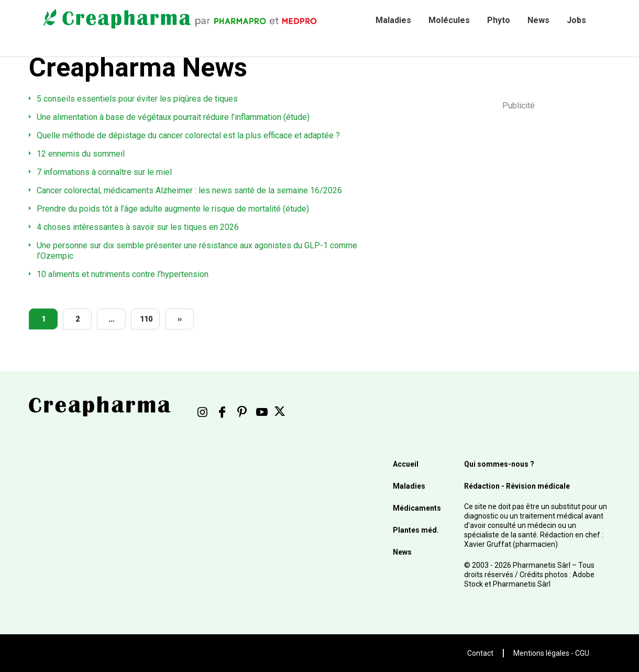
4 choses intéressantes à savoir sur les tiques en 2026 (138, 227)
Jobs (576, 20)
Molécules (449, 20)
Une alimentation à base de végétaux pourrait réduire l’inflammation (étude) (173, 117)
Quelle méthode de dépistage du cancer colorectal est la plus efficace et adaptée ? (188, 135)
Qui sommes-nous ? (499, 464)
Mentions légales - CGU (551, 653)
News (538, 20)
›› (180, 319)
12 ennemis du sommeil (81, 154)
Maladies (393, 20)
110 (146, 319)
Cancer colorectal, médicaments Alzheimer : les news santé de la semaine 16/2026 (189, 190)
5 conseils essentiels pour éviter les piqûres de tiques (137, 99)
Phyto (499, 20)
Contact (480, 653)
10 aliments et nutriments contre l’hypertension (123, 274)
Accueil (406, 464)
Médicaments (417, 508)
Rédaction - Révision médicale (517, 486)
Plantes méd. (416, 530)
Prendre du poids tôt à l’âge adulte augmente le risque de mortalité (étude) (173, 209)
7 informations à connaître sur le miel (104, 172)
